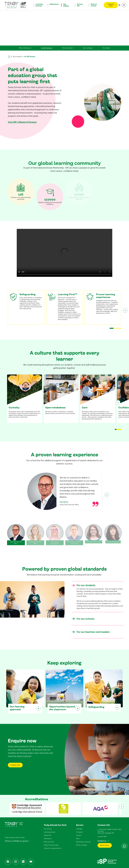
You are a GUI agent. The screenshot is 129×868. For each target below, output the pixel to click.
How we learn (68, 48)
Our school (17, 57)
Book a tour (105, 845)
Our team (106, 48)
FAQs (78, 839)
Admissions (48, 839)
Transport (79, 832)
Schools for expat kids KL (53, 848)
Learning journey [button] (39, 5)
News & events (49, 842)
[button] (124, 5)
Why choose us (25, 48)
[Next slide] (125, 318)
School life (48, 835)
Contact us (102, 841)
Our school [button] (66, 5)
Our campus (88, 48)
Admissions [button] (54, 4)
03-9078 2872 (102, 836)
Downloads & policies (83, 842)
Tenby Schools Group (51, 845)
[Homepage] (10, 57)
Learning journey (50, 832)
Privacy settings (82, 845)
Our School (48, 829)
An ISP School (47, 48)
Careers (79, 835)
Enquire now (111, 5)
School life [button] (80, 5)
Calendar (79, 829)
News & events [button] (94, 5)
